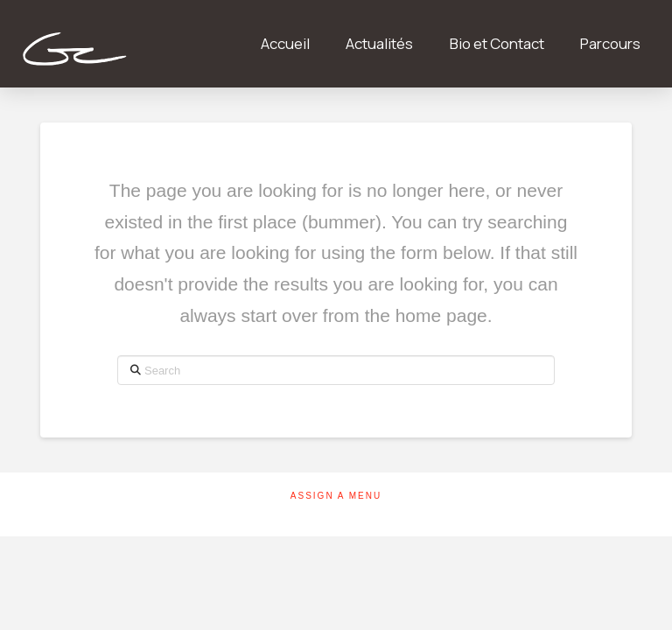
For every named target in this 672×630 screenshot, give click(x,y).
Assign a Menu (336, 496)
